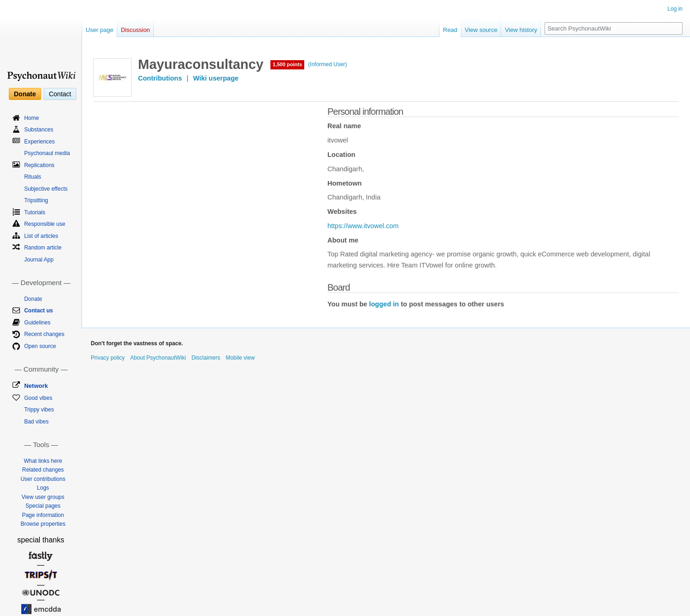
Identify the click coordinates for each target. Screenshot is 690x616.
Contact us (38, 311)
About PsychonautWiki (158, 358)
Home (31, 118)
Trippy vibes (39, 410)
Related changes (43, 470)
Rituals (33, 177)
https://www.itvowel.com (363, 226)
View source (481, 30)
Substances (39, 130)
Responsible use (45, 224)
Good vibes (38, 398)
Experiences (39, 142)
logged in (384, 304)
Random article (43, 248)
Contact (60, 94)
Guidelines (37, 323)
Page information (43, 515)
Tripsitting (36, 200)
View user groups (43, 497)
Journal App (39, 260)
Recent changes (44, 334)
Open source (40, 346)
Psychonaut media (47, 153)
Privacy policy (108, 358)
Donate (25, 94)
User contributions (43, 479)
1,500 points (288, 64)
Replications (39, 165)
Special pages (43, 506)
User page (100, 30)
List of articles (41, 236)
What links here (43, 461)
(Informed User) (327, 64)
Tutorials (35, 212)
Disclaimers (206, 358)
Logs (43, 488)
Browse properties (43, 524)
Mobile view (240, 358)
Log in (675, 9)
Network (36, 386)
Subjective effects (46, 189)
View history (521, 30)
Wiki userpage (216, 78)
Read (450, 30)
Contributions (160, 78)
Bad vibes (36, 422)
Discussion (135, 30)
